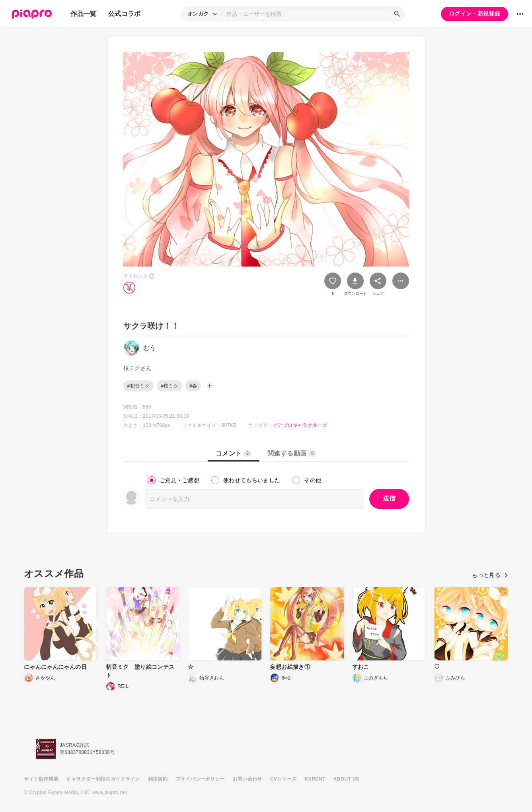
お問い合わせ (247, 779)
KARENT (315, 779)
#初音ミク (138, 386)
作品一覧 (83, 14)
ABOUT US (346, 779)
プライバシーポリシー (200, 779)
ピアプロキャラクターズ (300, 425)
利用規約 (158, 779)
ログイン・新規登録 (475, 14)
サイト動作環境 (41, 779)
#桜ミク (170, 386)
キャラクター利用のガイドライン (103, 779)
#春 (193, 386)
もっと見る (490, 575)
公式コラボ (125, 14)
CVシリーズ (284, 779)
